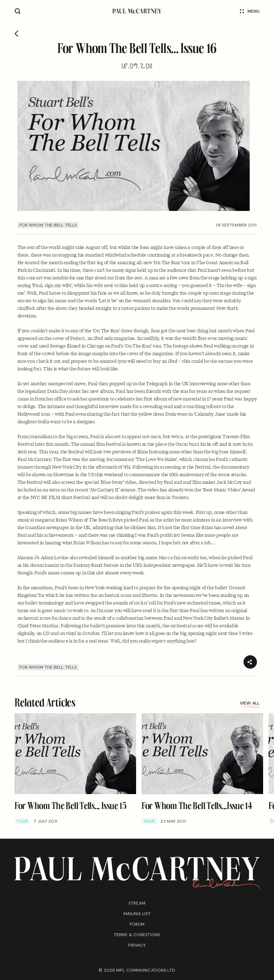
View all (250, 704)
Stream (137, 903)
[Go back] (17, 34)
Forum (137, 924)
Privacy (137, 945)
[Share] (250, 662)
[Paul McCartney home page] (137, 11)
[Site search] (18, 11)
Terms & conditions (137, 935)
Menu (250, 11)
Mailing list (137, 914)
